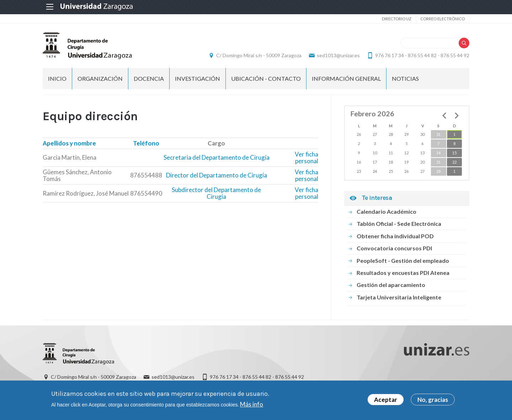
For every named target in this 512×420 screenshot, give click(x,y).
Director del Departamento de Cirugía (217, 175)
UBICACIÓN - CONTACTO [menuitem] (266, 78)
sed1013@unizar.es (338, 55)
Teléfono (146, 143)
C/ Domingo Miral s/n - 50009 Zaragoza (259, 55)
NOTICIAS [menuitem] (405, 78)
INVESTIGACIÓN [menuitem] (198, 78)
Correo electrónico (442, 19)
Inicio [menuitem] (57, 78)
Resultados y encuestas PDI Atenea (403, 273)
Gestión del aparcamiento (391, 285)
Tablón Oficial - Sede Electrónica (399, 224)
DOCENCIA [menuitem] (149, 78)
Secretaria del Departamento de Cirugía (217, 157)
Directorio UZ (397, 19)
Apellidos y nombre (69, 143)
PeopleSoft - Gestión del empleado (403, 260)
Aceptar (386, 401)
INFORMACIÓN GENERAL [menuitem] (346, 78)
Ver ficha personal (306, 158)
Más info (252, 406)
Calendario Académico (386, 211)
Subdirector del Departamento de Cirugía (216, 193)
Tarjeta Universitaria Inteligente (399, 297)
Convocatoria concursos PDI (394, 248)
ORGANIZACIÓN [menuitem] (100, 78)
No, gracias (433, 401)
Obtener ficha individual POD (395, 236)
